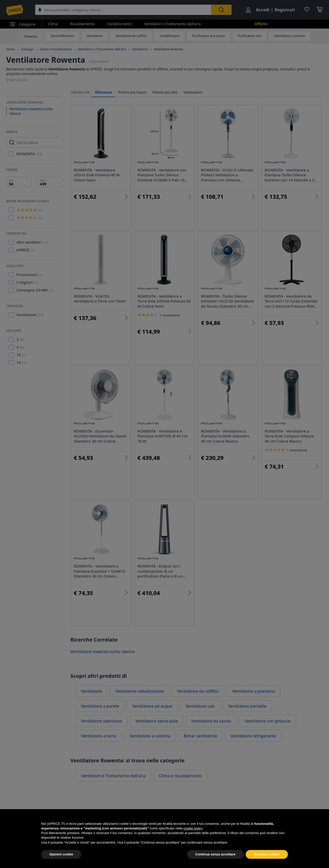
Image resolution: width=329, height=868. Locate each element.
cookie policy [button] (193, 840)
